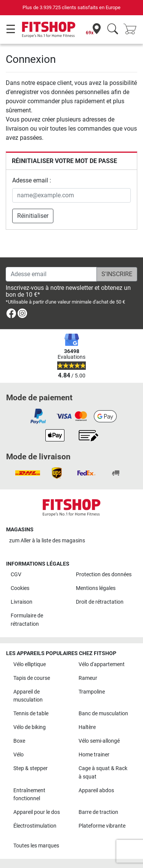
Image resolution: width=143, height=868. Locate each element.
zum (47, 541)
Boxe (19, 741)
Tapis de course (32, 678)
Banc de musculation (103, 714)
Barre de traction (98, 812)
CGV (16, 575)
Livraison (22, 602)
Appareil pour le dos (37, 812)
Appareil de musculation (28, 696)
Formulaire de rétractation (27, 620)
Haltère (87, 727)
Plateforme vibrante (102, 826)
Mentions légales (96, 588)
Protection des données (104, 575)
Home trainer (94, 755)
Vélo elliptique (30, 664)
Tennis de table (31, 714)
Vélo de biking (30, 727)
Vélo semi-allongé (99, 741)
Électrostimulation (35, 826)
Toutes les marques (36, 846)
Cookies (20, 588)
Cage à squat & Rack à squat (103, 773)
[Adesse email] (51, 274)
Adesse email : (32, 180)
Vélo (18, 755)
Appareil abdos (96, 790)
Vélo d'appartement (102, 664)
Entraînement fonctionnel (29, 795)
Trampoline (92, 692)
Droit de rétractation (100, 602)
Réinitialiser (33, 216)
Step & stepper (31, 768)
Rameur (88, 678)
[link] (11, 315)
